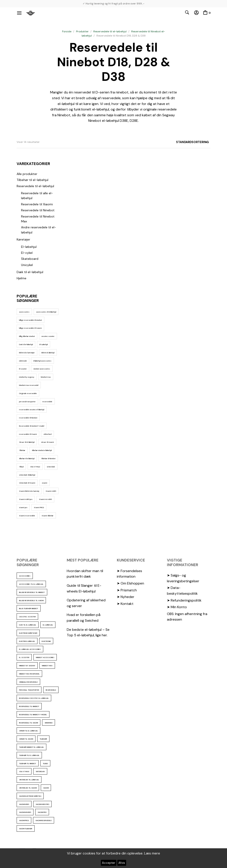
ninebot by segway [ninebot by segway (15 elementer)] (27, 377)
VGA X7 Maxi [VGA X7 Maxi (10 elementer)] (35, 467)
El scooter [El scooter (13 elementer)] (23, 369)
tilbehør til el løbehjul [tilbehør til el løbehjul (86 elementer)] (27, 458)
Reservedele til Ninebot (38, 210)
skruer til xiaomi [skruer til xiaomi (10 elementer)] (47, 442)
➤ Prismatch (127, 590)
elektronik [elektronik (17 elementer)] (23, 361)
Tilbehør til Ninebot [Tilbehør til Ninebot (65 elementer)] (48, 458)
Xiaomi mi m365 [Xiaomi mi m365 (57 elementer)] (45, 499)
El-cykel (27, 253)
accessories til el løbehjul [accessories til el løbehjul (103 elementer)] (46, 312)
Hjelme (22, 278)
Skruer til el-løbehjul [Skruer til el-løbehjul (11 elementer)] (27, 442)
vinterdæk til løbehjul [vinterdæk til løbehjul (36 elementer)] (27, 475)
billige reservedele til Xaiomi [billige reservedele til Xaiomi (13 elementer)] (30, 328)
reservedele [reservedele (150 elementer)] (47, 402)
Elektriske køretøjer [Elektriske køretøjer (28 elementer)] (27, 353)
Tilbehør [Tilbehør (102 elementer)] (22, 450)
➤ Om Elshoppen (130, 583)
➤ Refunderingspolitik (184, 600)
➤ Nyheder (126, 597)
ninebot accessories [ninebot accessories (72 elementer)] (42, 369)
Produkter (82, 31)
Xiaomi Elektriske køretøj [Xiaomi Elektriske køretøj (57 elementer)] (29, 491)
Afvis (122, 863)
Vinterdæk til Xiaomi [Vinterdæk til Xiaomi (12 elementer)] (27, 483)
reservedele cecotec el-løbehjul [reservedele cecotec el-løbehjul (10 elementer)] (32, 410)
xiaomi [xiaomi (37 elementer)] (45, 483)
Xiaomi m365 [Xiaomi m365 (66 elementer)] (51, 491)
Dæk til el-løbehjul (30, 272)
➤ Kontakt (125, 604)
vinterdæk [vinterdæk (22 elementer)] (51, 467)
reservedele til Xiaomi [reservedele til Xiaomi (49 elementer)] (28, 434)
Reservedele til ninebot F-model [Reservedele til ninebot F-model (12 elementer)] (32, 426)
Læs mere (152, 853)
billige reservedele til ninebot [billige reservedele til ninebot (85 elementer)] (30, 320)
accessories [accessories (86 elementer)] (24, 312)
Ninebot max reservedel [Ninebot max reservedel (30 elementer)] (29, 385)
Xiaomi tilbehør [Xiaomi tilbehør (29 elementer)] (48, 516)
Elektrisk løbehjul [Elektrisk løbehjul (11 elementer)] (48, 353)
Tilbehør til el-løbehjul (32, 180)
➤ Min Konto (177, 607)
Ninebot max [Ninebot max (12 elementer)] (46, 377)
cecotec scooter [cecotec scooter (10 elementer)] (48, 336)
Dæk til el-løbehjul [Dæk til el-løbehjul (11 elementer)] (26, 344)
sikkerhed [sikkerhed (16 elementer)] (47, 434)
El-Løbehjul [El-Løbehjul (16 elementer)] (44, 344)
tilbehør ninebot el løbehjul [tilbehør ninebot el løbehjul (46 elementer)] (42, 450)
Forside (67, 31)
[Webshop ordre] (185, 142)
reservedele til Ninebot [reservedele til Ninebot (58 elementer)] (28, 418)
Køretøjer (23, 239)
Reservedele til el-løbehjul (110, 31)
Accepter (109, 863)
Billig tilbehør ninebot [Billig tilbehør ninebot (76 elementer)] (27, 336)
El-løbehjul (29, 247)
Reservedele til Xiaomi (37, 204)
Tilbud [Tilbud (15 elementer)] (21, 467)
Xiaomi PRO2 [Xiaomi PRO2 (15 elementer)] (39, 507)
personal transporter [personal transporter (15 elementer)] (27, 402)
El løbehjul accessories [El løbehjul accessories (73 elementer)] (42, 361)
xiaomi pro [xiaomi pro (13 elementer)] (23, 507)
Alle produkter (27, 174)
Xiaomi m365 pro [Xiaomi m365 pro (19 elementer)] (26, 499)
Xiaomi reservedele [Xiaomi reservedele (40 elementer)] (27, 516)
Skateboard (30, 259)
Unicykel (27, 265)
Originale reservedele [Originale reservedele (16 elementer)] (28, 393)
